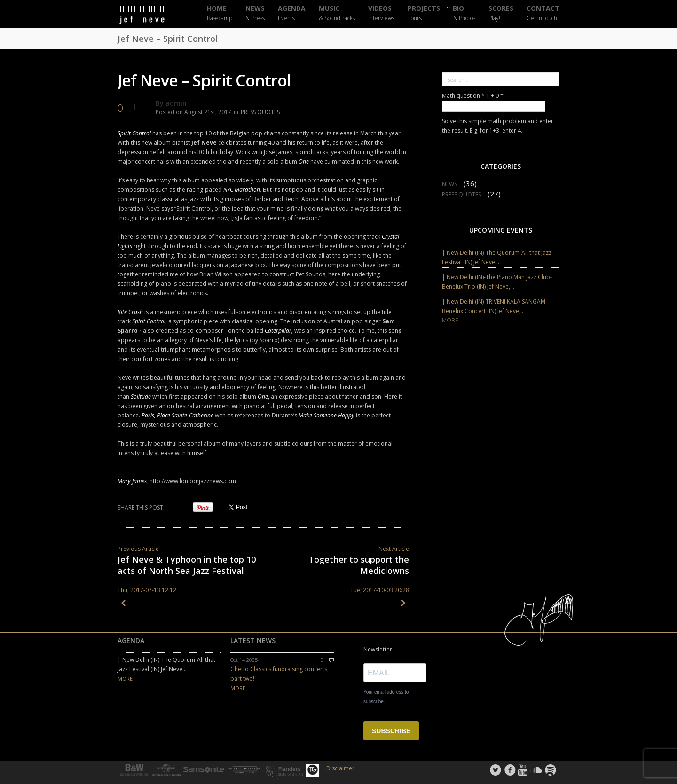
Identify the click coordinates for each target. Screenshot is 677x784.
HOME (220, 13)
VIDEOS (381, 13)
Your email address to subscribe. (386, 697)
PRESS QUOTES (260, 112)
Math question (463, 96)
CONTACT (543, 13)
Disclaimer (340, 768)
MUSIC (337, 13)
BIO (464, 13)
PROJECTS (424, 13)
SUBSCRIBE (391, 731)
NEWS (255, 13)
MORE (450, 320)
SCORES (501, 13)
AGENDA (292, 13)
